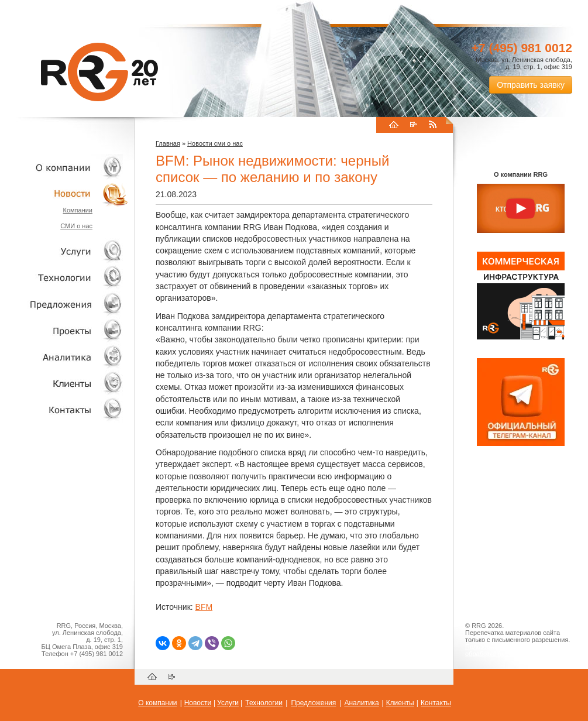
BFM (204, 607)
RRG (99, 72)
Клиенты (64, 383)
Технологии (64, 278)
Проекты (64, 330)
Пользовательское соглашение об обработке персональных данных (516, 650)
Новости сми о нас (215, 143)
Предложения (313, 703)
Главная (168, 143)
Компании (78, 210)
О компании (64, 167)
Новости (67, 193)
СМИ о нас (76, 226)
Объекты (64, 304)
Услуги (64, 251)
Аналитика (64, 357)
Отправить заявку (531, 85)
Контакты (64, 409)
